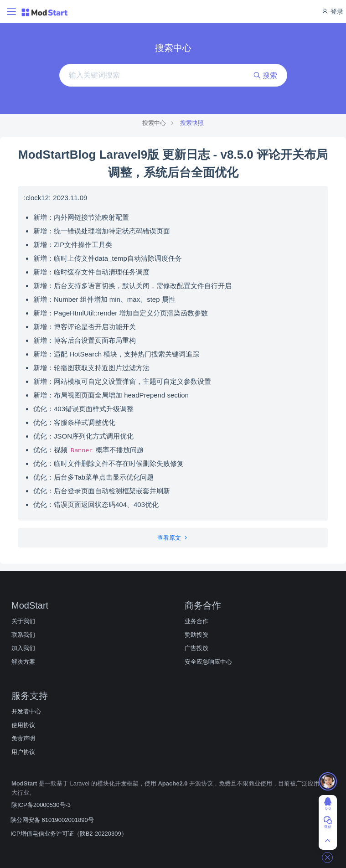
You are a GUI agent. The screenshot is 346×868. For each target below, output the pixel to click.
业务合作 (196, 621)
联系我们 (23, 635)
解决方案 (23, 662)
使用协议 (23, 725)
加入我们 (23, 648)
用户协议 (23, 752)
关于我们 (23, 621)
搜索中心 (154, 123)
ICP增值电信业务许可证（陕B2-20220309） (69, 834)
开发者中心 (26, 711)
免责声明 (23, 738)
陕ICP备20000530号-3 (41, 805)
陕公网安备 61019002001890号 (52, 820)
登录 (332, 11)
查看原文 (173, 538)
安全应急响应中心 (208, 662)
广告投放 (196, 648)
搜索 (265, 75)
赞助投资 (196, 635)
